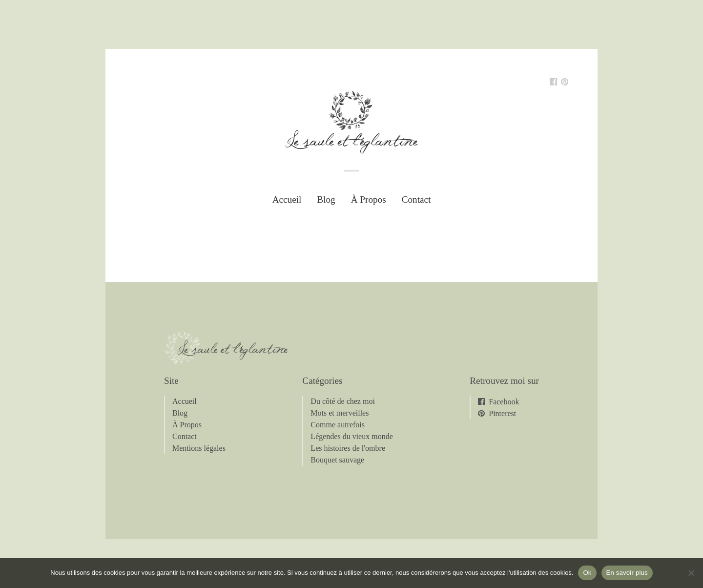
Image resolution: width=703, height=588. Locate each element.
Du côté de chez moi (343, 401)
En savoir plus (627, 573)
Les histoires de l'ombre (348, 448)
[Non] (691, 573)
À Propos (369, 199)
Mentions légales (199, 448)
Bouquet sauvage (337, 460)
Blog (326, 199)
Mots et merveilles (340, 413)
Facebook (504, 401)
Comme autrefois (338, 425)
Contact (416, 199)
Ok (587, 573)
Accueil (287, 199)
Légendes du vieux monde (351, 436)
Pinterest (502, 413)
